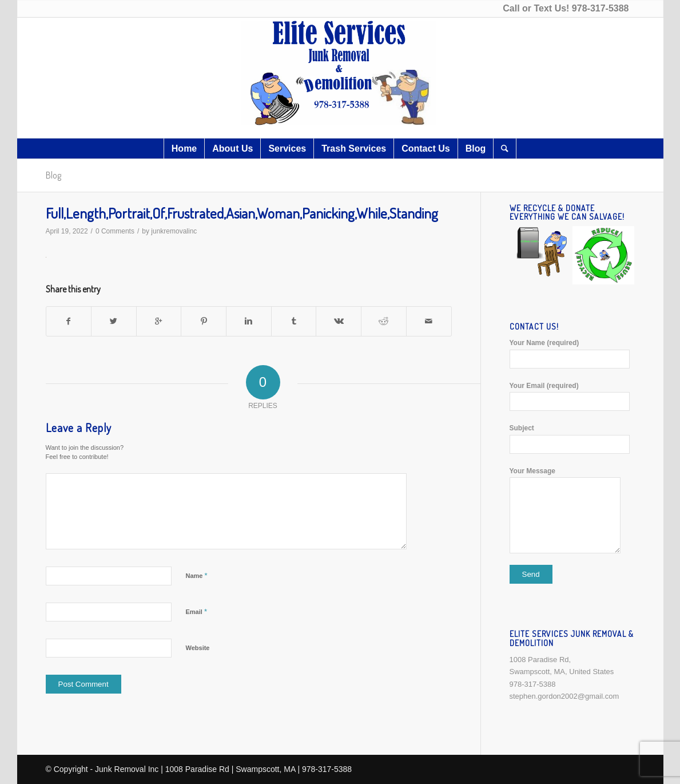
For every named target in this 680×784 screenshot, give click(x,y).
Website (198, 648)
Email (196, 611)
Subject (572, 439)
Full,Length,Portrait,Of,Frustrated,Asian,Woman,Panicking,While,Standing (242, 213)
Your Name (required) (572, 353)
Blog (53, 175)
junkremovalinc (174, 231)
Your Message (572, 510)
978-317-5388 (601, 8)
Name (197, 575)
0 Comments (115, 231)
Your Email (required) (572, 396)
